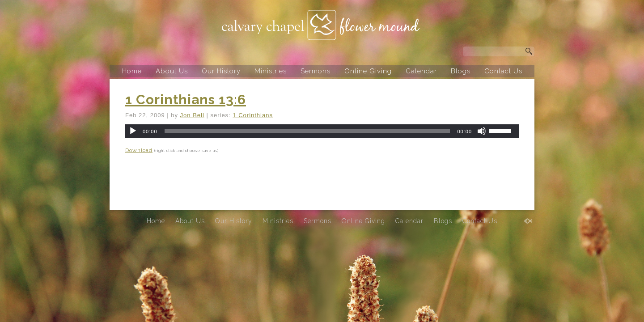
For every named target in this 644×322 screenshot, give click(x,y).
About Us (172, 71)
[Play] (133, 131)
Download (139, 150)
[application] (322, 131)
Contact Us (503, 71)
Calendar (421, 71)
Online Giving (368, 71)
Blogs (461, 71)
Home (132, 71)
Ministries (271, 71)
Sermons (316, 71)
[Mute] (482, 131)
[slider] (307, 131)
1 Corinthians (253, 115)
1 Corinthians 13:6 (186, 100)
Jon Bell (192, 115)
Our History (221, 71)
